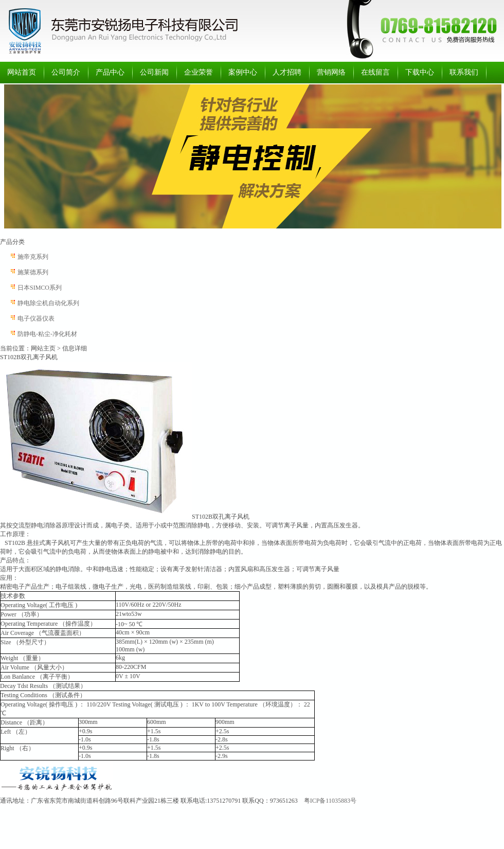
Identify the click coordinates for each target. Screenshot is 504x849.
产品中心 (110, 72)
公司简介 (66, 72)
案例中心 (243, 72)
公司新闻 (154, 72)
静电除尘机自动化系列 (48, 303)
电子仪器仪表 (36, 319)
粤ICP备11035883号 (330, 801)
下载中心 (420, 72)
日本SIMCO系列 (40, 288)
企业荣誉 (199, 72)
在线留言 (375, 72)
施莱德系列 (33, 272)
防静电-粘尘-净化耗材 (47, 334)
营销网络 (331, 72)
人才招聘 (287, 72)
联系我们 (464, 72)
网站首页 (22, 72)
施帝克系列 (33, 257)
